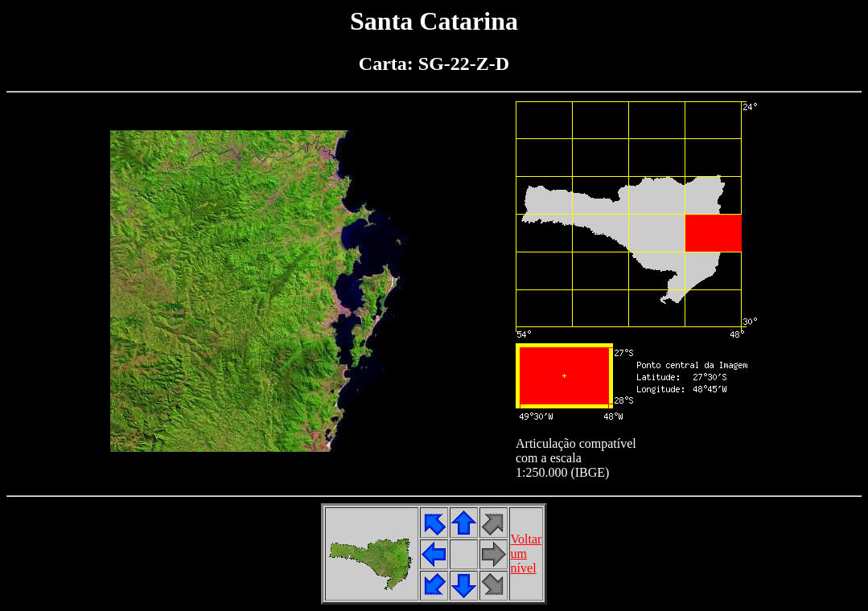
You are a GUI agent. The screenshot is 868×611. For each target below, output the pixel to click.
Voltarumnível (527, 554)
